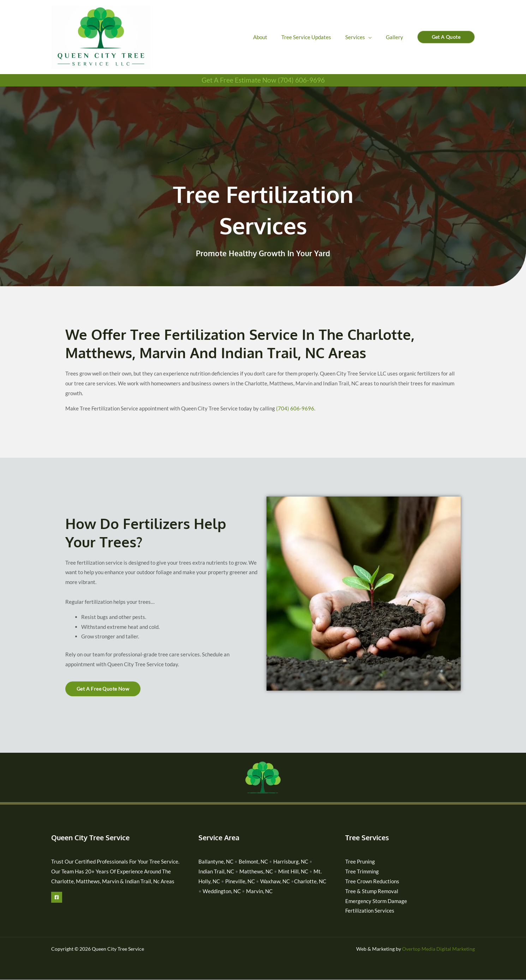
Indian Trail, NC (217, 871)
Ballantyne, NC (216, 861)
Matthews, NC (256, 871)
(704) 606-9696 (295, 408)
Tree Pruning (360, 861)
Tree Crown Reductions (372, 881)
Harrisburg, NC (291, 861)
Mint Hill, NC (293, 871)
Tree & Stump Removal (372, 891)
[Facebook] (57, 897)
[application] (374, 37)
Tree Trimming (362, 871)
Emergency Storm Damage (376, 901)
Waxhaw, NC (275, 881)
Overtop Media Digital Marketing (438, 949)
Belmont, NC (253, 861)
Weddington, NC (222, 891)
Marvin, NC (259, 891)
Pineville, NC (240, 881)
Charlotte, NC (310, 881)
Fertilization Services (370, 911)
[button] (446, 37)
